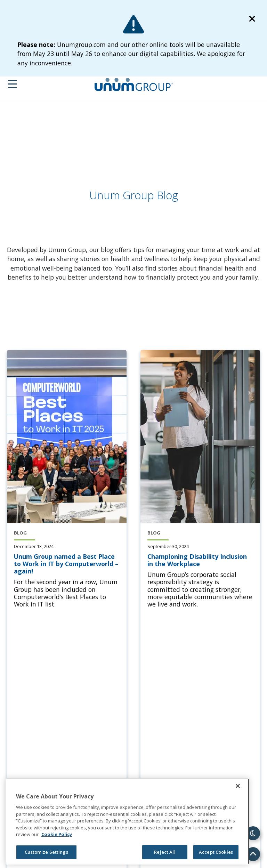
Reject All (165, 852)
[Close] (238, 786)
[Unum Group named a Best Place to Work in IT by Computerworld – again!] (67, 564)
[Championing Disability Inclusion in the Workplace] (200, 560)
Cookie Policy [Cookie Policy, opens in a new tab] (57, 834)
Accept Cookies (216, 852)
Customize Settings (46, 852)
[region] (127, 821)
